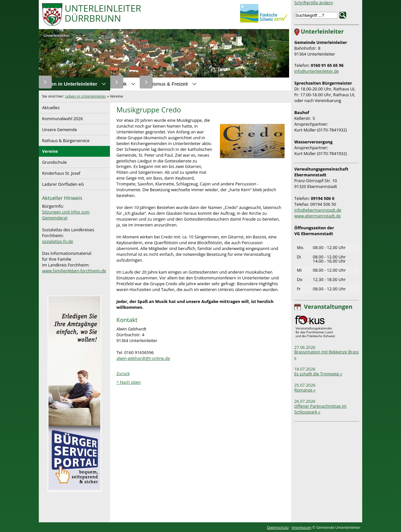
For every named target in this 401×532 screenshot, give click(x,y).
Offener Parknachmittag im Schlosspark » (320, 409)
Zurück (123, 373)
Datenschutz (278, 527)
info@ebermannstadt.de (318, 210)
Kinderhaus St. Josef (60, 172)
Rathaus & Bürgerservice (64, 139)
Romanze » (305, 390)
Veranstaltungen (328, 307)
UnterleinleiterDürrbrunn (103, 14)
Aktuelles (49, 106)
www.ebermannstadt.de (318, 216)
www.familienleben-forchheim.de (74, 271)
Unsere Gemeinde (58, 128)
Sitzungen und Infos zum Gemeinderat (66, 215)
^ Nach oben (129, 382)
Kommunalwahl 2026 (61, 117)
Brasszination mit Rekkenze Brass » (327, 355)
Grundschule (53, 161)
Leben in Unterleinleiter (86, 96)
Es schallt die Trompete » (318, 374)
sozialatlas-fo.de (58, 241)
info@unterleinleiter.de (317, 71)
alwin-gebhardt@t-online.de (143, 358)
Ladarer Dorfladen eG (61, 183)
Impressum (302, 527)
